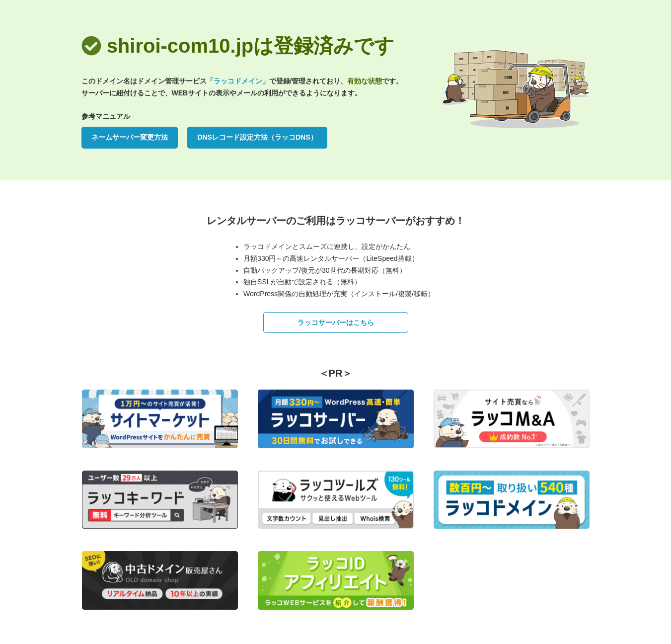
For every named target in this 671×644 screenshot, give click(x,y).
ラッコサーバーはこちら (336, 322)
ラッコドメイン (238, 81)
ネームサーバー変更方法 (130, 137)
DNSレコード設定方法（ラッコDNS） (257, 137)
